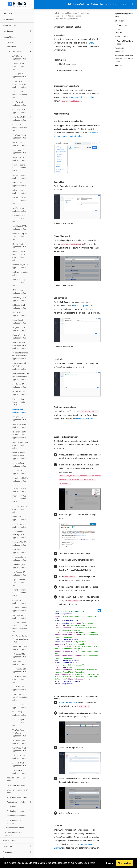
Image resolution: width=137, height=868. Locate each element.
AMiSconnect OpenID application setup (20, 95)
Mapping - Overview (84, 419)
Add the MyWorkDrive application (125, 42)
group (94, 309)
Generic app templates (20, 785)
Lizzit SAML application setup (19, 314)
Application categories (20, 811)
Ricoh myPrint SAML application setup (20, 544)
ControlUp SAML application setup (19, 111)
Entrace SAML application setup (19, 184)
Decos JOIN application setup (19, 144)
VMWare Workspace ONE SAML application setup (20, 733)
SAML (91, 43)
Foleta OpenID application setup (19, 192)
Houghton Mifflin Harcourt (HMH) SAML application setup (19, 256)
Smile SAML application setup (19, 602)
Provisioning (18, 846)
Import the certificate (68, 703)
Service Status (106, 4)
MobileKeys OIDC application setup (19, 393)
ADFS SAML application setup (19, 57)
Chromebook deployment (19, 828)
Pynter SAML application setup (19, 518)
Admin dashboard (18, 25)
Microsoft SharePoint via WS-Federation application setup (21, 377)
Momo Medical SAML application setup (19, 402)
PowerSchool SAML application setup (20, 479)
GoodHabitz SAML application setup (20, 227)
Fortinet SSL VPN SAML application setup (19, 201)
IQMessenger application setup (19, 292)
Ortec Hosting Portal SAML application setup (20, 445)
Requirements (122, 25)
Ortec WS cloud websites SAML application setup (19, 456)
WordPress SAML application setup (19, 749)
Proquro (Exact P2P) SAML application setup (20, 509)
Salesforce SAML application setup (19, 558)
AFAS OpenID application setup (19, 75)
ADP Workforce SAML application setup (19, 66)
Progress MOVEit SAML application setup (19, 499)
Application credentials (20, 802)
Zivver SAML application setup (19, 772)
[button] (133, 4)
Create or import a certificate (122, 31)
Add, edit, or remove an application (16, 779)
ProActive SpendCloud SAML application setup (20, 488)
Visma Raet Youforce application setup (21, 706)
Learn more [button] (89, 863)
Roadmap (95, 4)
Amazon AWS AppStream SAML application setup (19, 84)
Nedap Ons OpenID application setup (20, 426)
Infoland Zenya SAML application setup (21, 266)
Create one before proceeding (82, 97)
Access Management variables (13, 834)
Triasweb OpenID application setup (19, 670)
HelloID (56, 13)
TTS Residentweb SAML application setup (19, 679)
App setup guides (21, 51)
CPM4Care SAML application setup (22, 118)
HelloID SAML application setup (19, 245)
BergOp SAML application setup (19, 104)
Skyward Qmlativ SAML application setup (19, 582)
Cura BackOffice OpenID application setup (20, 127)
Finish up (118, 66)
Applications (19, 42)
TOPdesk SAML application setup (19, 655)
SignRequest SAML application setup (20, 573)
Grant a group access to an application (17, 791)
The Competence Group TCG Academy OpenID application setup (21, 627)
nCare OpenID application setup (19, 418)
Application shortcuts (20, 807)
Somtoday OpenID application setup (20, 609)
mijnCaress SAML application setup (19, 385)
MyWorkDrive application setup (19, 411)
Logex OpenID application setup (19, 321)
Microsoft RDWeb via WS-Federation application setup (21, 366)
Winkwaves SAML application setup (19, 742)
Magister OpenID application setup (19, 329)
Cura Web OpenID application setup (19, 136)
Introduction (119, 21)
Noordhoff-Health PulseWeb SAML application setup (19, 435)
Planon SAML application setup (19, 472)
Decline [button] (110, 863)
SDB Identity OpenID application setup (20, 566)
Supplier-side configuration (120, 50)
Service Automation (18, 840)
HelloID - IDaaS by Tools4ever (77, 4)
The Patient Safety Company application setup (21, 639)
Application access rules (20, 816)
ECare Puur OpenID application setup (20, 177)
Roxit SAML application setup (19, 551)
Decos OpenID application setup (19, 151)
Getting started (18, 14)
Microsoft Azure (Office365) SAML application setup (19, 345)
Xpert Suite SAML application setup (19, 757)
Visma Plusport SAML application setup (19, 723)
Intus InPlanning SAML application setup (19, 283)
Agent (18, 858)
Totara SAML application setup (19, 663)
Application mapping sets (20, 797)
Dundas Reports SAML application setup (19, 168)
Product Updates (120, 4)
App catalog (20, 47)
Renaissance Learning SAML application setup (19, 535)
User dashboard (18, 31)
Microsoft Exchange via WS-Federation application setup (20, 356)
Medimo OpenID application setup (19, 336)
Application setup (121, 37)
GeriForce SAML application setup (19, 210)
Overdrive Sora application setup (19, 464)
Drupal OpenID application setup (19, 159)
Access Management (18, 37)
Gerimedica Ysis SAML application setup (19, 219)
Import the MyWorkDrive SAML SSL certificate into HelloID (124, 58)
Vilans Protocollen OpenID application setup (20, 697)
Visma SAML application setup (19, 714)
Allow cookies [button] (125, 863)
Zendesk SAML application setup (19, 764)
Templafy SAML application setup (19, 617)
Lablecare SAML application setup (19, 306)
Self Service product (82, 306)
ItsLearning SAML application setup (19, 299)
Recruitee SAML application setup (19, 526)
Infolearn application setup (20, 274)
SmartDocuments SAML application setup (19, 593)
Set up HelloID (18, 19)
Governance (18, 852)
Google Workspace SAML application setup (20, 236)
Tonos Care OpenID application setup (20, 648)
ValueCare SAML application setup (19, 688)
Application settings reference (15, 822)
